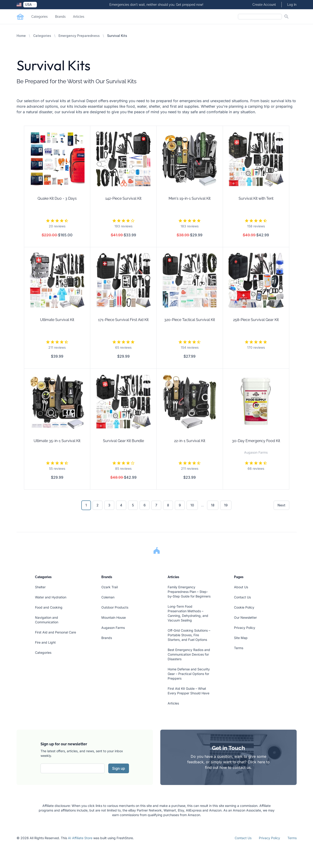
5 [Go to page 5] (133, 505)
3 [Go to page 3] (109, 505)
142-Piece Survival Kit (123, 198)
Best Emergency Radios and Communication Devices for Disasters (189, 654)
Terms (239, 648)
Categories (39, 17)
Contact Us (242, 597)
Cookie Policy (244, 607)
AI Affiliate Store (80, 838)
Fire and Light (45, 642)
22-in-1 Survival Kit (190, 441)
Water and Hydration (51, 597)
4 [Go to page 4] (121, 505)
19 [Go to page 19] (226, 505)
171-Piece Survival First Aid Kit (123, 320)
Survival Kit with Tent (256, 198)
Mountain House (114, 617)
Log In (292, 5)
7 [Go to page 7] (156, 505)
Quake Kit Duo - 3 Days (57, 198)
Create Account (264, 5)
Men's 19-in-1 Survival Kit (190, 198)
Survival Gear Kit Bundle (123, 441)
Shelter (40, 587)
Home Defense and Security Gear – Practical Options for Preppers (189, 674)
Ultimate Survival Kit (57, 320)
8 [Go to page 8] (168, 505)
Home (21, 36)
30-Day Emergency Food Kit (256, 441)
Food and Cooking (49, 607)
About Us (241, 587)
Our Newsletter (245, 617)
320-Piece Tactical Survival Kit (190, 320)
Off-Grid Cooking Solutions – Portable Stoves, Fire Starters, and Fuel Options (189, 635)
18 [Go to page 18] (213, 505)
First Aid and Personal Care (56, 632)
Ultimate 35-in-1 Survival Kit (57, 441)
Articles (79, 17)
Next (281, 505)
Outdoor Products (115, 607)
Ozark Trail (110, 587)
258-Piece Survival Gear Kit (256, 320)
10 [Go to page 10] (192, 505)
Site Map (241, 638)
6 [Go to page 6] (145, 505)
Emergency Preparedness (79, 36)
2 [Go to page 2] (98, 505)
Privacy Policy (245, 628)
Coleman (108, 597)
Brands (60, 17)
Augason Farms (113, 628)
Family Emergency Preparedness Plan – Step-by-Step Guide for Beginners (189, 592)
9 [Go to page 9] (180, 505)
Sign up (119, 768)
